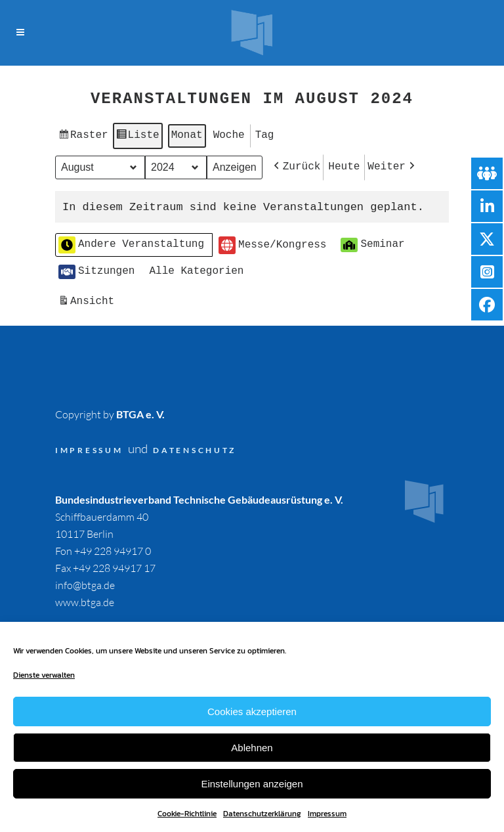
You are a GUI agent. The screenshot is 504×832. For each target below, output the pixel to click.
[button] (296, 165)
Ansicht (88, 300)
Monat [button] (187, 134)
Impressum (327, 814)
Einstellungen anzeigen (252, 784)
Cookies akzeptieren (252, 712)
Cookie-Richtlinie (187, 814)
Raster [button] (83, 136)
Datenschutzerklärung (262, 814)
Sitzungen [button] (96, 268)
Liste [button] (137, 136)
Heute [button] (344, 164)
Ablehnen (252, 748)
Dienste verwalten (44, 675)
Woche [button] (229, 134)
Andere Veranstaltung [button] (131, 242)
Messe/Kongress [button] (272, 242)
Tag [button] (265, 134)
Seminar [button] (372, 241)
